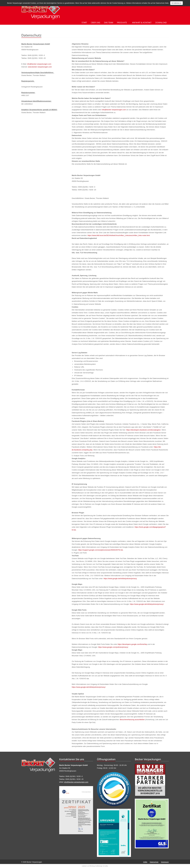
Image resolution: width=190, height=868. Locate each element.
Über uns (96, 23)
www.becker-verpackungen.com (40, 67)
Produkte (122, 23)
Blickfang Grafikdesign (96, 866)
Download (161, 23)
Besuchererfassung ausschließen (132, 720)
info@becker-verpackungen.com (39, 64)
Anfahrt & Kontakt (142, 23)
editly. (106, 866)
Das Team (109, 23)
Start (84, 23)
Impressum (165, 862)
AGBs (145, 862)
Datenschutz (154, 862)
